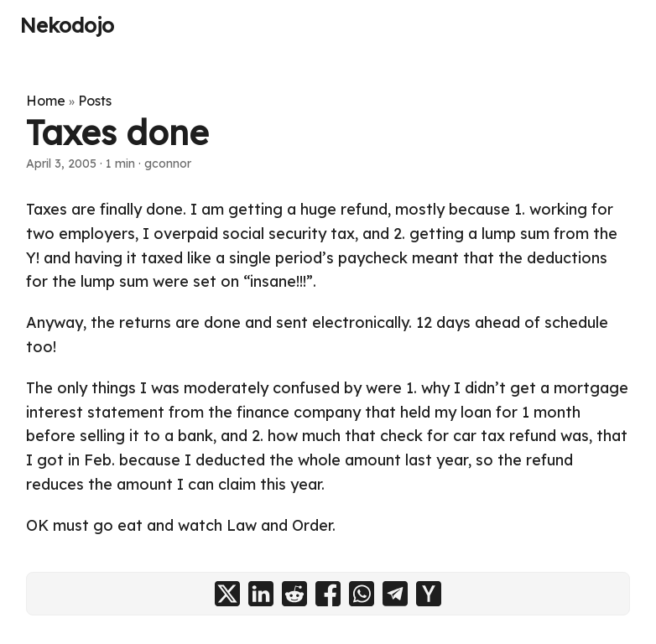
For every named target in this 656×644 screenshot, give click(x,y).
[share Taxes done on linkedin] (261, 594)
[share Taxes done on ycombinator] (429, 594)
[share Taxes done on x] (227, 594)
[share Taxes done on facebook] (328, 594)
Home (46, 101)
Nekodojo (67, 25)
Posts (95, 101)
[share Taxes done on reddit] (294, 594)
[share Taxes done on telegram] (395, 594)
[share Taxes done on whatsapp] (362, 594)
